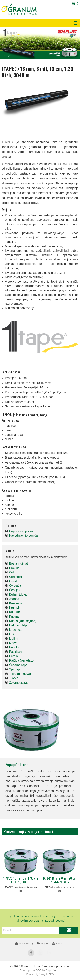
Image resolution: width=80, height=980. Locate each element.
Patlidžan (15, 652)
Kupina (14, 617)
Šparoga (15, 669)
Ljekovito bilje (18, 625)
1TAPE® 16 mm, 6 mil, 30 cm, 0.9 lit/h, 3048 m (21, 880)
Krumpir (14, 608)
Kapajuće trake (17, 764)
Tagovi (42, 944)
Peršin (13, 656)
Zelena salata (18, 683)
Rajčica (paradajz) (21, 660)
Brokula (14, 568)
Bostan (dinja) (18, 563)
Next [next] (72, 861)
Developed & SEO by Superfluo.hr (40, 970)
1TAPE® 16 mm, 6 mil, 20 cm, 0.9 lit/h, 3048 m (59, 880)
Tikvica (14, 678)
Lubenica (15, 630)
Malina (13, 639)
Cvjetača (15, 586)
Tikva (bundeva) (20, 674)
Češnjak (15, 590)
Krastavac (16, 603)
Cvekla (14, 581)
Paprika (14, 647)
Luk (11, 634)
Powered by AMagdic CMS (40, 974)
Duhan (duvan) (19, 594)
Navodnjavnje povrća (23, 536)
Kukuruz (15, 612)
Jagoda (14, 599)
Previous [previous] (8, 861)
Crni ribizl (15, 577)
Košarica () (24, 944)
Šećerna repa (18, 665)
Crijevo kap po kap (22, 531)
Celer (13, 572)
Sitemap (59, 944)
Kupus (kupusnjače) (22, 621)
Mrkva (13, 643)
